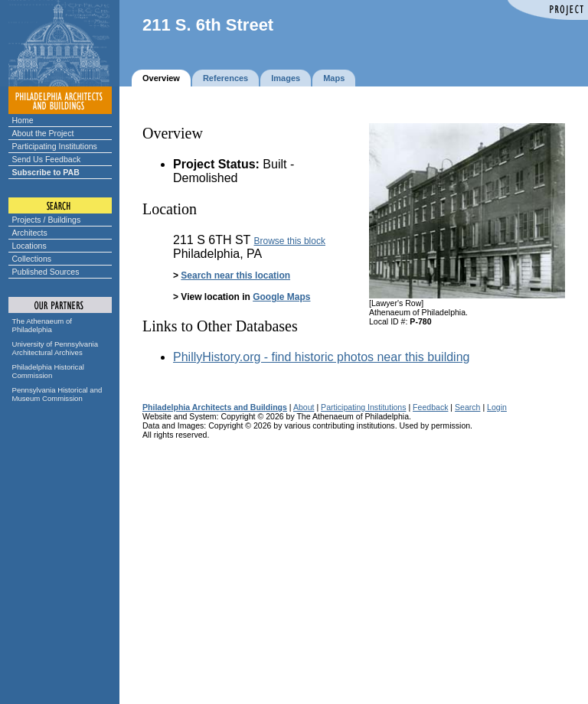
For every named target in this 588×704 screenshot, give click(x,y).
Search (467, 407)
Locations (29, 246)
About (304, 407)
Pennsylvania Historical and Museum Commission (57, 394)
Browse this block (290, 241)
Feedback (430, 407)
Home (23, 120)
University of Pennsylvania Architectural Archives (56, 348)
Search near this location (235, 275)
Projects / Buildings (47, 220)
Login (497, 407)
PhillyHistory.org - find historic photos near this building (321, 357)
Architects (30, 233)
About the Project (43, 133)
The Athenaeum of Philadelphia (42, 325)
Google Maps (281, 297)
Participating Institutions (55, 146)
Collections (32, 259)
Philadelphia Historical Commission (48, 371)
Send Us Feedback (47, 159)
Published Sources (46, 272)
